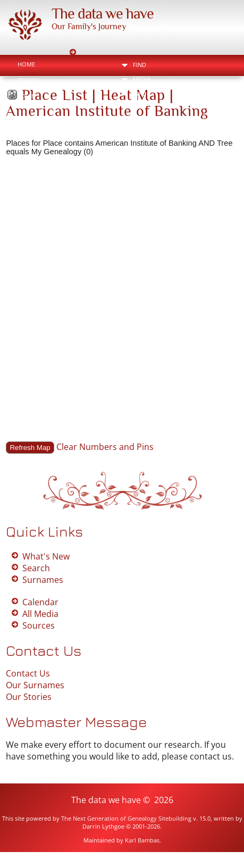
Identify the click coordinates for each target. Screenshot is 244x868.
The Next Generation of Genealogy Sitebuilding (126, 818)
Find (140, 65)
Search (28, 80)
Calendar (40, 602)
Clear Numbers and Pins (105, 447)
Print (212, 120)
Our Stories (29, 697)
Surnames (43, 580)
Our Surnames (35, 685)
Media (142, 79)
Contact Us (28, 673)
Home (26, 64)
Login (27, 96)
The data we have (103, 14)
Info (140, 93)
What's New (46, 556)
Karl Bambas (142, 840)
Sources (39, 625)
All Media (40, 614)
